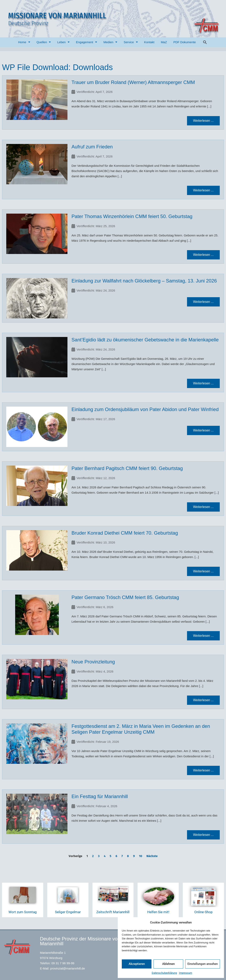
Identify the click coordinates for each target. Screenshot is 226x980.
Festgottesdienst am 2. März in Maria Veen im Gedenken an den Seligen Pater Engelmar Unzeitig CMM (141, 729)
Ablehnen (168, 964)
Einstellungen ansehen (203, 964)
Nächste (152, 856)
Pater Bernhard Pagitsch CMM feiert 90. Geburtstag (127, 468)
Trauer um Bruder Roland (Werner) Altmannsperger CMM (133, 82)
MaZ (164, 42)
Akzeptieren (137, 964)
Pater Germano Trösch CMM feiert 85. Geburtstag (125, 597)
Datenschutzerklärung (164, 973)
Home (24, 42)
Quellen (44, 42)
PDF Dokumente (184, 42)
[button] (205, 42)
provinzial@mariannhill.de (68, 968)
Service (131, 42)
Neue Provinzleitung (93, 662)
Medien (110, 42)
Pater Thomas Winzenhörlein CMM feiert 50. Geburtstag (132, 216)
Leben (63, 42)
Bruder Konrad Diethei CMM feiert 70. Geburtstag (125, 533)
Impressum (186, 973)
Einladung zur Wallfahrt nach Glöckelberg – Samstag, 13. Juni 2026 (144, 281)
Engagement (86, 42)
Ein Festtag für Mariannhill (100, 796)
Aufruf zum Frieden (92, 147)
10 (141, 856)
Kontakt (149, 42)
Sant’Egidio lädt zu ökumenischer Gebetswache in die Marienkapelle (145, 340)
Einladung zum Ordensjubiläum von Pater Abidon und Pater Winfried (145, 409)
